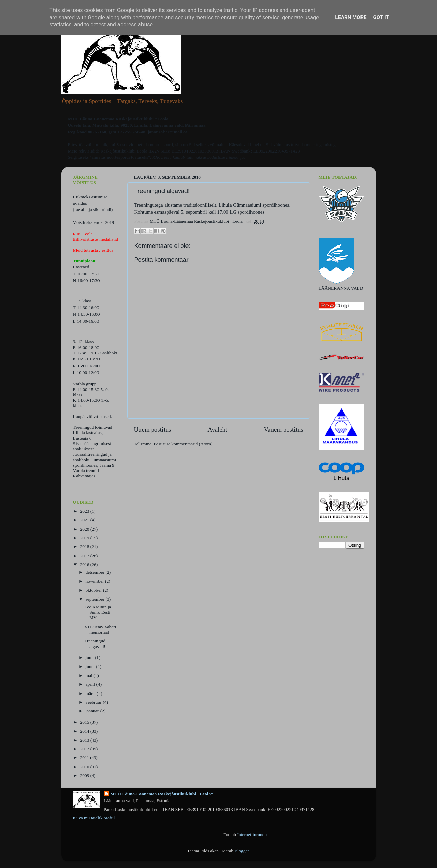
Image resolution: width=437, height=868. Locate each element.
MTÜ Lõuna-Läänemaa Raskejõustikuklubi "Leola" (162, 794)
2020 (85, 529)
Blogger (242, 851)
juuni (91, 667)
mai (90, 675)
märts (91, 693)
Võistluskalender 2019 (94, 222)
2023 (85, 511)
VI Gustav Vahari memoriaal (100, 629)
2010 (85, 767)
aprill (91, 684)
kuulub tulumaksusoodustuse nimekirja (208, 157)
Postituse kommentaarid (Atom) (183, 444)
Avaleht (217, 430)
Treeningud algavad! (95, 644)
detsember (96, 572)
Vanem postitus (284, 430)
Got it (381, 17)
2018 (85, 547)
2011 (85, 758)
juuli (90, 658)
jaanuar (93, 711)
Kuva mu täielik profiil (94, 818)
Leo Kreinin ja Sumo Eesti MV (98, 612)
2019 (85, 538)
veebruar (94, 702)
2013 (85, 740)
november (95, 581)
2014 (85, 731)
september (96, 599)
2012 (85, 749)
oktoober (94, 590)
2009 (85, 776)
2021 (85, 520)
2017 (85, 556)
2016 (85, 565)
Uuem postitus (153, 430)
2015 (85, 722)
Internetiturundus (253, 834)
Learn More (351, 17)
